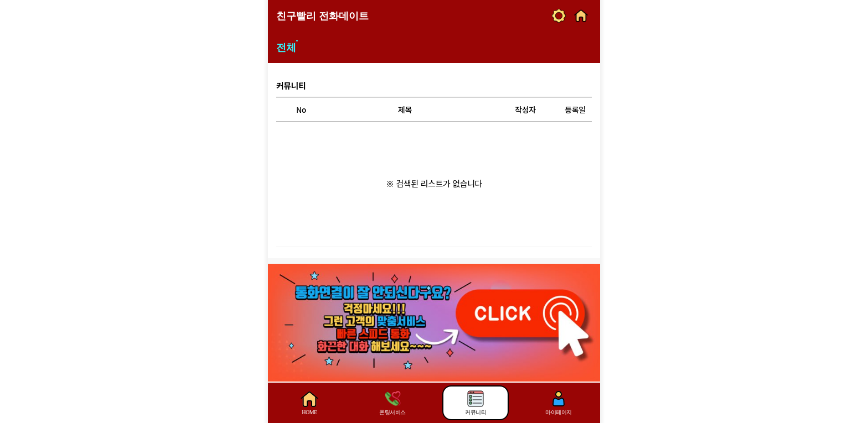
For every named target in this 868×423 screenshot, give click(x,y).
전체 (286, 48)
